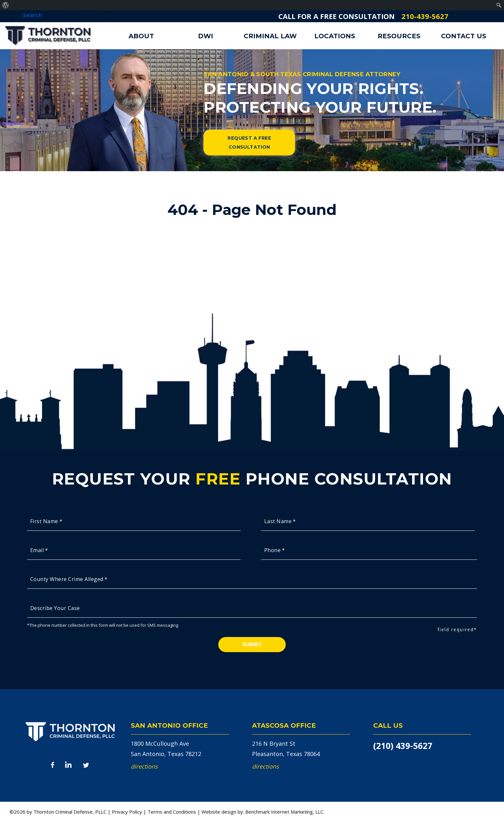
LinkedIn (69, 765)
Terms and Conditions (172, 812)
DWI (206, 36)
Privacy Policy (127, 812)
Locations (335, 36)
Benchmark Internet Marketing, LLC (284, 812)
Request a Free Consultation (249, 143)
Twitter (86, 765)
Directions (144, 766)
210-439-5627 (425, 16)
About (141, 36)
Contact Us (464, 36)
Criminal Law (270, 36)
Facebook (53, 765)
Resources (399, 36)
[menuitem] (6, 5)
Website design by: (223, 812)
